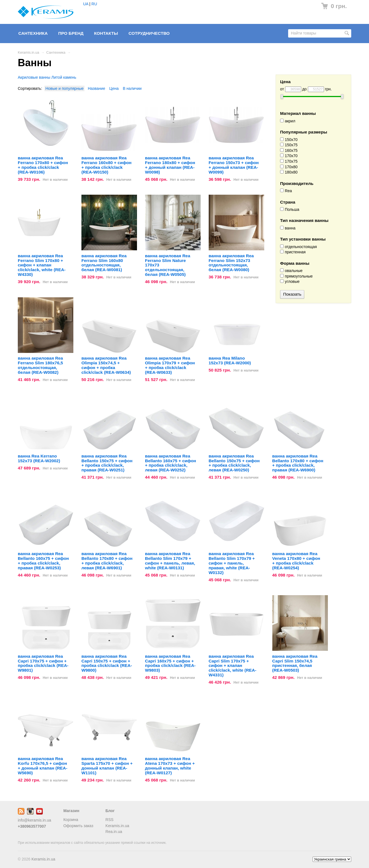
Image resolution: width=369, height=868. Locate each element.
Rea (286, 191)
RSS (110, 820)
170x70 (289, 156)
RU (94, 4)
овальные (291, 271)
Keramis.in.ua (28, 53)
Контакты (106, 33)
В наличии (132, 88)
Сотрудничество (149, 33)
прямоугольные (296, 276)
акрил (288, 121)
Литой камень (64, 77)
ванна (288, 228)
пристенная (293, 252)
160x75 (289, 150)
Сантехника (33, 33)
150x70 (289, 140)
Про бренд (71, 33)
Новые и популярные (64, 88)
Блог (110, 811)
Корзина (71, 820)
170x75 (289, 161)
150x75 (289, 145)
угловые (290, 281)
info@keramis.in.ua (34, 820)
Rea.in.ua (114, 832)
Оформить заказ (78, 826)
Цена (114, 88)
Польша (290, 209)
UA (86, 4)
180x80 (289, 172)
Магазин (71, 811)
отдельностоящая (298, 247)
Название (97, 88)
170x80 (289, 167)
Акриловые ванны (34, 77)
